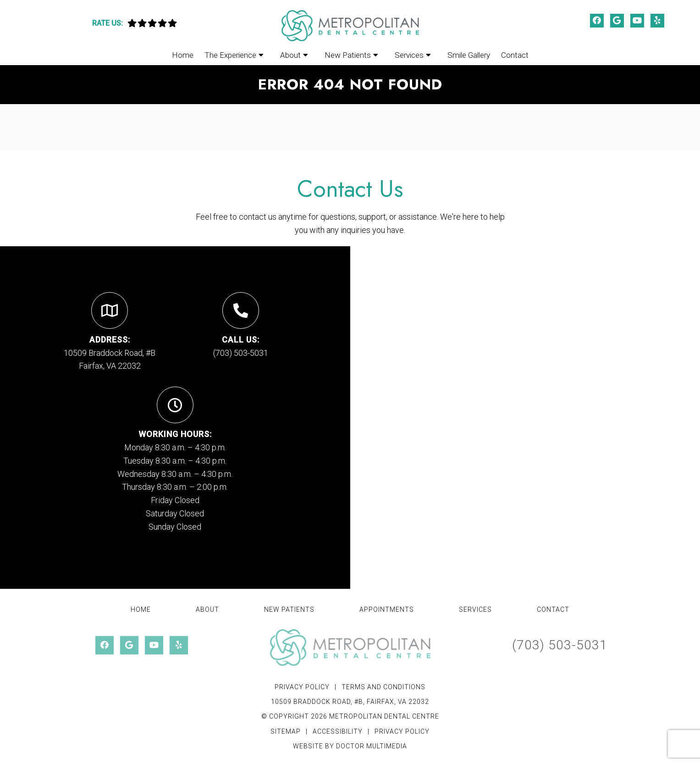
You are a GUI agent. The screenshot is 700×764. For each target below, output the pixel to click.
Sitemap (286, 731)
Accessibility (338, 731)
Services (409, 55)
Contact (515, 55)
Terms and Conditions (383, 687)
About (290, 55)
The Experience (230, 55)
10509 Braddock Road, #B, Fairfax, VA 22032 (350, 702)
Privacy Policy (302, 687)
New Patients (348, 55)
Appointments (387, 609)
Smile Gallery (469, 55)
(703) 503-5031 (241, 353)
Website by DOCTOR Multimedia (350, 746)
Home (183, 55)
